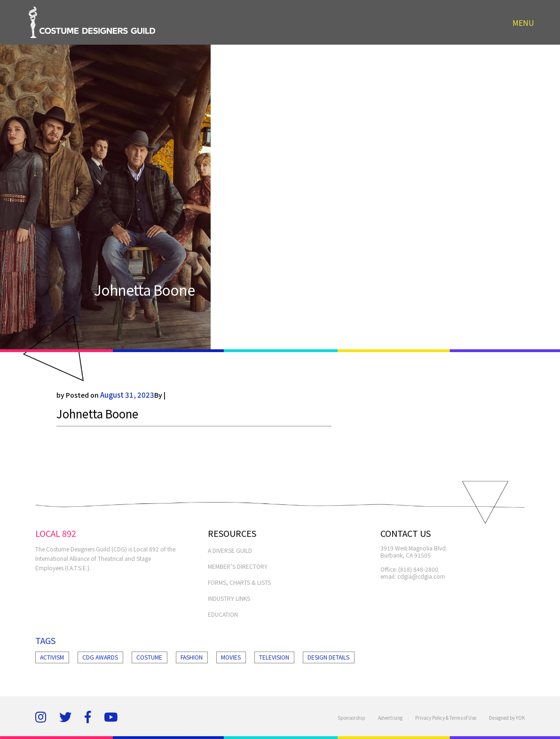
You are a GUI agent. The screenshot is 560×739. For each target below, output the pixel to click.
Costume (149, 657)
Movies (231, 657)
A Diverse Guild (230, 550)
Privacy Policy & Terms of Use (446, 718)
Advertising (390, 718)
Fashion (192, 657)
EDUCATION (223, 614)
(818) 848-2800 (418, 569)
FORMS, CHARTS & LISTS (239, 582)
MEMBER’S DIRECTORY (238, 566)
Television (274, 657)
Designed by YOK (507, 718)
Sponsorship (351, 718)
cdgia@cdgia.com (421, 576)
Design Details (328, 657)
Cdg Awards (100, 657)
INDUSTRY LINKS (229, 598)
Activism (52, 657)
